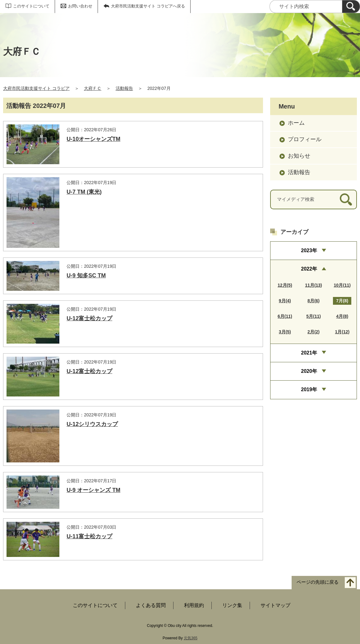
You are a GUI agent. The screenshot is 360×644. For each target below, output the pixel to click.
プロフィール (305, 139)
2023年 (309, 250)
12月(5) (285, 285)
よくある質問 (151, 605)
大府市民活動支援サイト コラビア (36, 88)
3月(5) (285, 332)
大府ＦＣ (93, 88)
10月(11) (342, 285)
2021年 (309, 353)
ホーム (296, 123)
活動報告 (124, 88)
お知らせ (299, 156)
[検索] (351, 7)
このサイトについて (31, 6)
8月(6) (314, 301)
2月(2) (314, 332)
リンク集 (232, 605)
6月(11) (285, 316)
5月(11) (314, 316)
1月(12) (342, 332)
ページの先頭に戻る (318, 582)
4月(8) (342, 316)
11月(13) (313, 285)
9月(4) (285, 301)
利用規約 (194, 605)
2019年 (309, 389)
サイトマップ (275, 605)
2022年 (309, 269)
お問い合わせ (80, 6)
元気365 (191, 638)
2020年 (309, 371)
